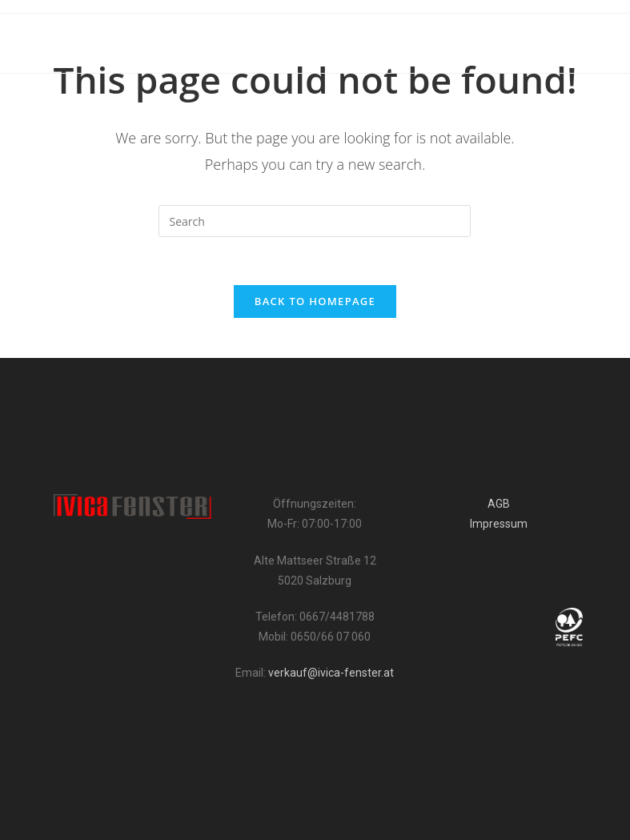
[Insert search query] (315, 221)
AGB (499, 504)
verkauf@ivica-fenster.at (331, 673)
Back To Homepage (315, 301)
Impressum (499, 524)
